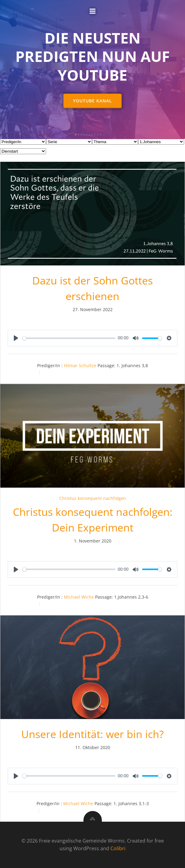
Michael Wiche (79, 597)
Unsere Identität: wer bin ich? (92, 734)
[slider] (69, 338)
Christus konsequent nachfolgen (93, 498)
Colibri (118, 848)
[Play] (16, 338)
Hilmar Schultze (80, 365)
